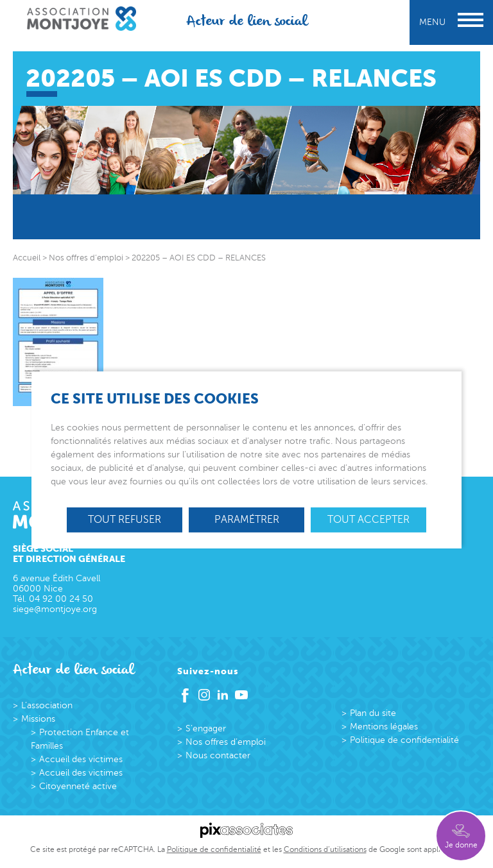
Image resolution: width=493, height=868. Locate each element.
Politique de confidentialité (404, 740)
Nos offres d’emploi (226, 742)
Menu (451, 22)
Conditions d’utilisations (325, 849)
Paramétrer (247, 519)
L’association (47, 705)
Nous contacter (218, 755)
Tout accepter (368, 519)
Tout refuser (125, 519)
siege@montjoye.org (55, 609)
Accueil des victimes (81, 759)
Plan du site (373, 713)
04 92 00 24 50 (61, 599)
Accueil (27, 258)
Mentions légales (384, 727)
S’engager (206, 728)
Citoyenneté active (78, 786)
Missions (38, 719)
